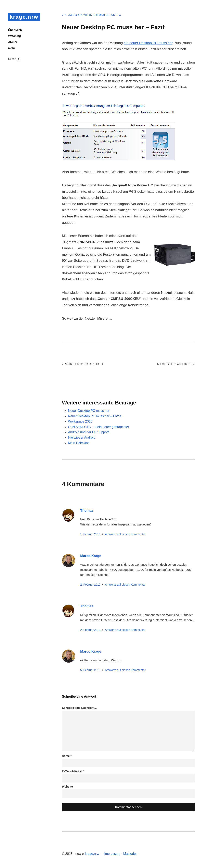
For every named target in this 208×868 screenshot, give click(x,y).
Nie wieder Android (82, 437)
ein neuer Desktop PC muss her (148, 43)
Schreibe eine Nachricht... (80, 708)
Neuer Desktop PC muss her (89, 411)
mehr (12, 48)
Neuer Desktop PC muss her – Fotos (95, 416)
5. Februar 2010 (90, 670)
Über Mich (15, 30)
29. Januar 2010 (77, 15)
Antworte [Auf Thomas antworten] (125, 534)
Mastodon (130, 854)
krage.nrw (24, 17)
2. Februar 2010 (90, 585)
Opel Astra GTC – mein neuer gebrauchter (99, 427)
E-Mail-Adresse (73, 771)
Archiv (13, 42)
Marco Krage (91, 556)
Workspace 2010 (80, 421)
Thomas (87, 511)
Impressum (112, 854)
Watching (14, 36)
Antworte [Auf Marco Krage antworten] (125, 585)
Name (67, 756)
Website (67, 787)
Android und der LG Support (88, 432)
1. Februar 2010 (90, 534)
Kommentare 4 (107, 15)
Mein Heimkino (79, 443)
